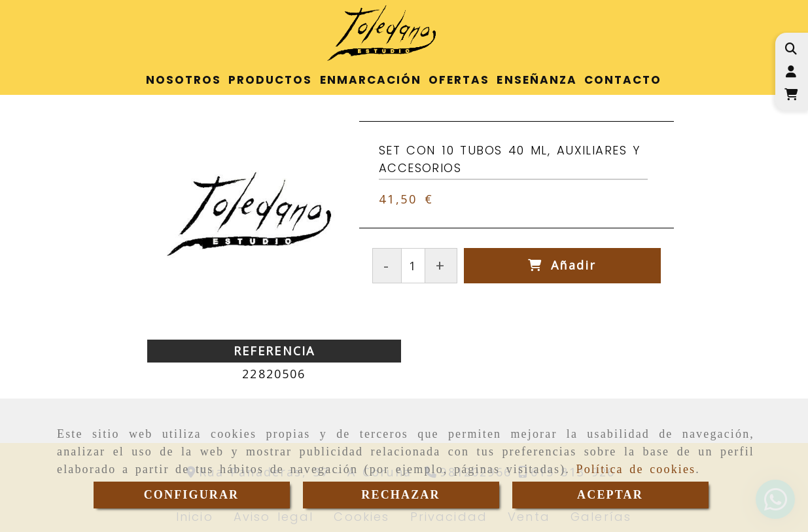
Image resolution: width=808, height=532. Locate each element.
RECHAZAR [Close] (400, 495)
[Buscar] (791, 49)
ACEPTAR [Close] (610, 495)
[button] (791, 72)
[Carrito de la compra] (791, 95)
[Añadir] (562, 265)
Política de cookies (636, 469)
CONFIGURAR (192, 495)
